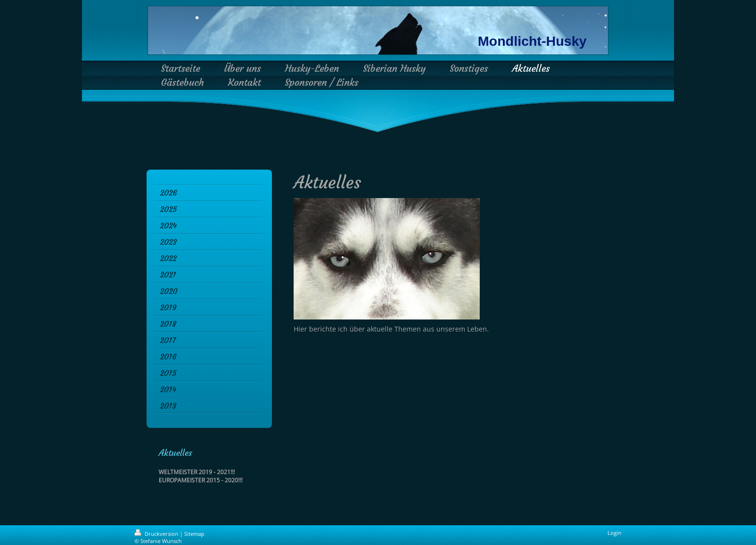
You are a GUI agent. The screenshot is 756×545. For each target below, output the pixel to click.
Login (614, 533)
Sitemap (194, 534)
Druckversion (157, 534)
